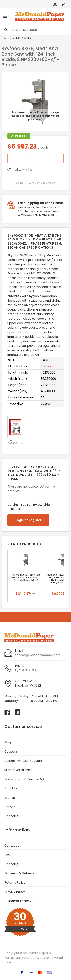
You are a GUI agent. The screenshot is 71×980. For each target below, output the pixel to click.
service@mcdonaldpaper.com (38, 655)
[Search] (35, 30)
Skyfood (47, 366)
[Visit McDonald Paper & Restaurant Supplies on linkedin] (17, 712)
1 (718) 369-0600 (27, 670)
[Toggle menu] (5, 16)
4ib (11, 962)
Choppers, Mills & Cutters (18, 38)
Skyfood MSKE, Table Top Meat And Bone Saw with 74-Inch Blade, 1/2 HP (26, 577)
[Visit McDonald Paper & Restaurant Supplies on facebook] (7, 712)
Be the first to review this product (36, 183)
